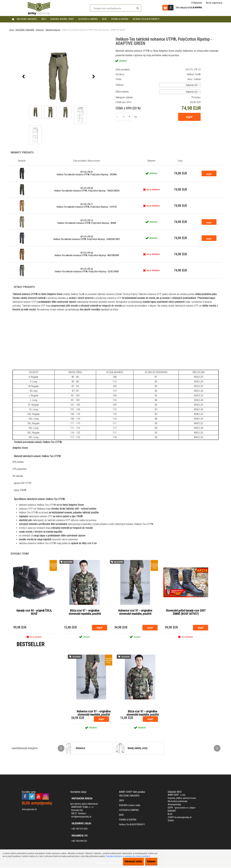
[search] (138, 8)
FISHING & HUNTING (120, 19)
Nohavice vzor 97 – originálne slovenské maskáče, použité (135, 612)
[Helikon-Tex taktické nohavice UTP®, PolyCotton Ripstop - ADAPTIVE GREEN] (59, 77)
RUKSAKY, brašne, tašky (62, 19)
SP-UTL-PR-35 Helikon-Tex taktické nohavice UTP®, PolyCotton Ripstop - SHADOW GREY (87, 238)
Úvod (12, 30)
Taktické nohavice (53, 30)
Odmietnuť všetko (126, 862)
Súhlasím (149, 862)
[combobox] (180, 85)
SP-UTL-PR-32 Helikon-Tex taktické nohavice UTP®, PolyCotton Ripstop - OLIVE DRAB (87, 270)
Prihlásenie (197, 3)
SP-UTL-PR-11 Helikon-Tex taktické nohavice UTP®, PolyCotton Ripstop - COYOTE (87, 206)
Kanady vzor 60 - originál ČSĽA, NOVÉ (34, 612)
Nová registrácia (214, 3)
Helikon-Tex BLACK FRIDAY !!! (146, 19)
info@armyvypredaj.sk (81, 817)
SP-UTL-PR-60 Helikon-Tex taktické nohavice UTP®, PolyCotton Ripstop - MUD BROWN (87, 254)
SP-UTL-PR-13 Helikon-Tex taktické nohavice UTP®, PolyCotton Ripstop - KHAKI (87, 222)
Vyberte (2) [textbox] (192, 92)
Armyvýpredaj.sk (29, 810)
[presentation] (23, 77)
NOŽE (104, 19)
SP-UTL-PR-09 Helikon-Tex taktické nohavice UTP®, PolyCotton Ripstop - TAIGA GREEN (87, 189)
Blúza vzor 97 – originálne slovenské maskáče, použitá (85, 612)
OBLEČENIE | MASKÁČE (27, 19)
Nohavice (40, 30)
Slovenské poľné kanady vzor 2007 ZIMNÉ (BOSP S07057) (186, 612)
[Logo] (39, 8)
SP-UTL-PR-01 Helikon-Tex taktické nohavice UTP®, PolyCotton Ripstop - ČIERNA (87, 173)
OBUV (44, 19)
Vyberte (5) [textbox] (192, 85)
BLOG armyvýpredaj (37, 803)
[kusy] (124, 117)
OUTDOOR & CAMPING (88, 19)
